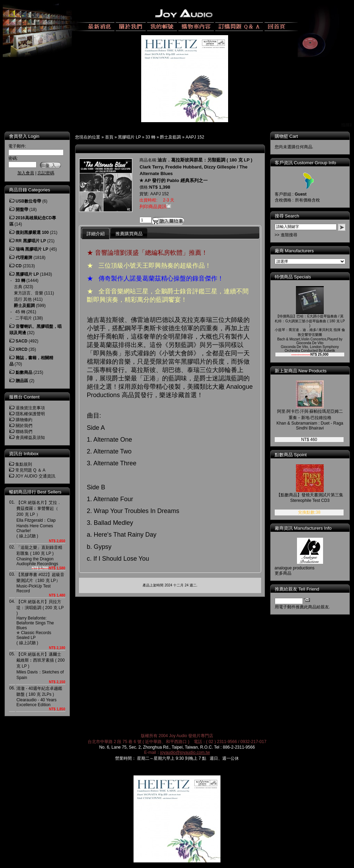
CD (19, 266)
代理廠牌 (24, 258)
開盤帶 (22, 210)
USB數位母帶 (28, 201)
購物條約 (24, 420)
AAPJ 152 (195, 137)
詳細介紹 (96, 234)
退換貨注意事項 (30, 408)
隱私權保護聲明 (30, 414)
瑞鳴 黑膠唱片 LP (32, 249)
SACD (22, 341)
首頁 (109, 137)
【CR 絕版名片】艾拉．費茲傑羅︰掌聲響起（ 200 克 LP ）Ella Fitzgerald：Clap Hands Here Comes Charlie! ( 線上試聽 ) (39, 519)
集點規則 (24, 464)
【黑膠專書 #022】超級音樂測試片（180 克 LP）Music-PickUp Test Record (40, 583)
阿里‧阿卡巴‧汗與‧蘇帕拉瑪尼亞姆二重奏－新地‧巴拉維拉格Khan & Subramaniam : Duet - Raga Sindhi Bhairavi (315, 420)
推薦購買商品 (129, 234)
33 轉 (150, 137)
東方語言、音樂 (29, 293)
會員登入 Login (24, 136)
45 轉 (20, 312)
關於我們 (24, 426)
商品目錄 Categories (30, 190)
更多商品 (288, 573)
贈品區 (22, 381)
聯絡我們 (24, 432)
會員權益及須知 (30, 437)
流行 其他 (23, 299)
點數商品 (24, 372)
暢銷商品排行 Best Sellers (35, 492)
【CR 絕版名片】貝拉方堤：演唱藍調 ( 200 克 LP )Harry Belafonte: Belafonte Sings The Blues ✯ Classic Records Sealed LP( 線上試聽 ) (40, 622)
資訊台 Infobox (24, 454)
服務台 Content (24, 397)
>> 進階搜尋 (291, 235)
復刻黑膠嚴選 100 (32, 232)
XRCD (22, 349)
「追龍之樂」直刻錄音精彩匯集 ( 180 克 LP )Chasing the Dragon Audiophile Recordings (39, 556)
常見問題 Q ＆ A (30, 470)
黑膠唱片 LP (129, 137)
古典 (18, 287)
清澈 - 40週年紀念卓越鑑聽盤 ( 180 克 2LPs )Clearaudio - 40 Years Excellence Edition (39, 697)
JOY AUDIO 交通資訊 (35, 476)
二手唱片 (24, 318)
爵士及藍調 (170, 137)
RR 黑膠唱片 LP (31, 241)
